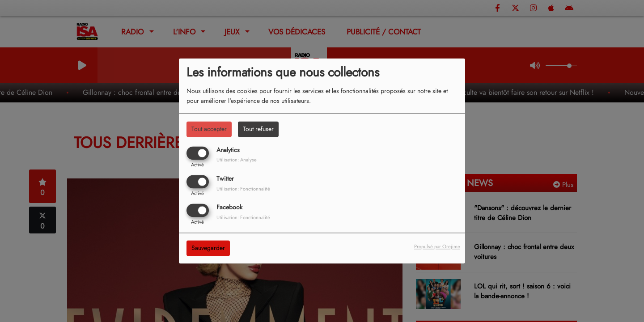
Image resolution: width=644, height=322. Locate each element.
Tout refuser (258, 129)
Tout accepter (209, 129)
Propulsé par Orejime (437, 247)
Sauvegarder (208, 248)
